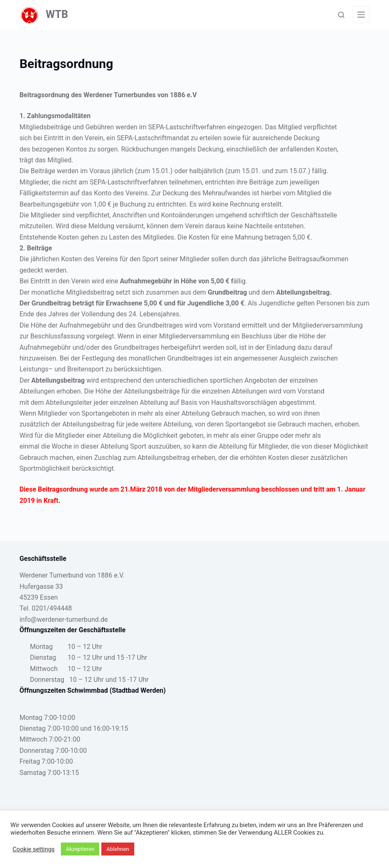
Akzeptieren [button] (80, 849)
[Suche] (341, 15)
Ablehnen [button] (118, 849)
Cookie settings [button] (34, 849)
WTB (57, 14)
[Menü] (361, 15)
